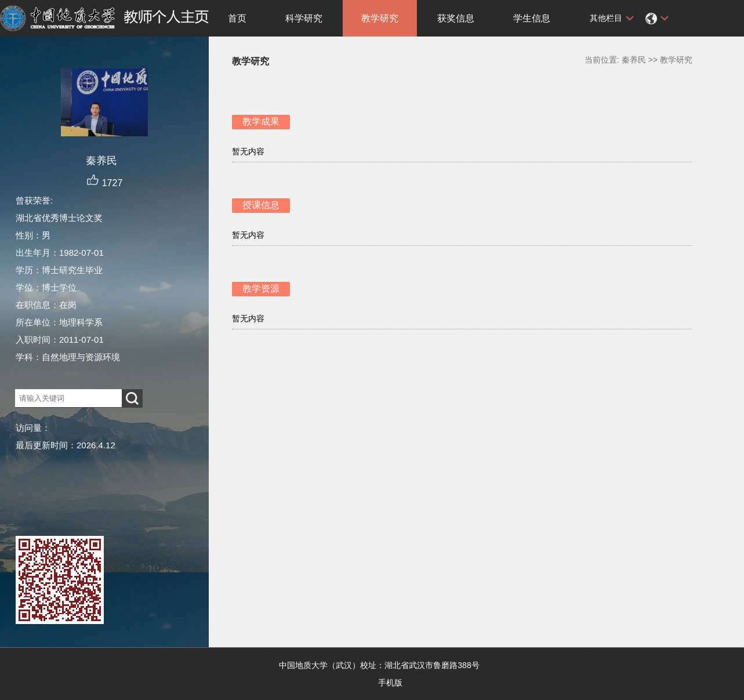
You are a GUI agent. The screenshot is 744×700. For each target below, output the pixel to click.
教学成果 (261, 121)
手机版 (390, 683)
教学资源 (261, 289)
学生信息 (532, 18)
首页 (237, 18)
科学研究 (304, 18)
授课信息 (261, 205)
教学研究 (380, 18)
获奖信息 (456, 18)
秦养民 (634, 60)
